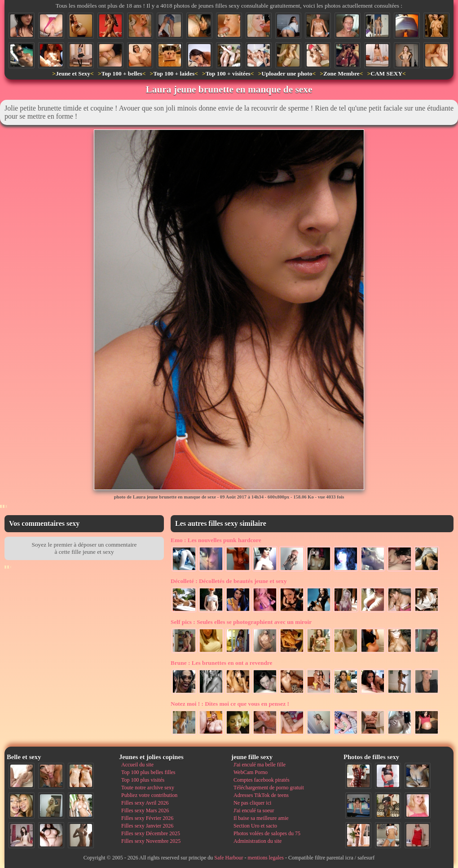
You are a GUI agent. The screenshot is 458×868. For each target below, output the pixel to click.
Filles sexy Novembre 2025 (151, 841)
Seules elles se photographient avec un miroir (241, 622)
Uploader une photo (287, 73)
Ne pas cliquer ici (252, 803)
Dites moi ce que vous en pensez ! (230, 704)
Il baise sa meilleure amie (261, 818)
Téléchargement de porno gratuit (269, 788)
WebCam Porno (251, 772)
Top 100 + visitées (228, 73)
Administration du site (258, 841)
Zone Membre (341, 73)
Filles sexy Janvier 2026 (147, 826)
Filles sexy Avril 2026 (145, 803)
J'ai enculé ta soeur (254, 810)
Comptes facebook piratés (262, 780)
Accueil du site (137, 765)
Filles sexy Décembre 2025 (151, 833)
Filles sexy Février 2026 (147, 818)
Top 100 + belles (121, 73)
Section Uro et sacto (255, 826)
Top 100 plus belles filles (148, 772)
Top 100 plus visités (143, 780)
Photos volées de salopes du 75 (267, 833)
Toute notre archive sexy (148, 788)
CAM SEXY (386, 73)
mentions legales (266, 858)
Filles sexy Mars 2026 (145, 810)
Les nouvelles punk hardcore (216, 540)
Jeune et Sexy (73, 73)
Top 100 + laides (174, 73)
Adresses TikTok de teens (261, 795)
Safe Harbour (229, 858)
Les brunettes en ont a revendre (221, 663)
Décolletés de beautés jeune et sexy (229, 581)
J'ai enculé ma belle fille (260, 765)
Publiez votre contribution (149, 795)
